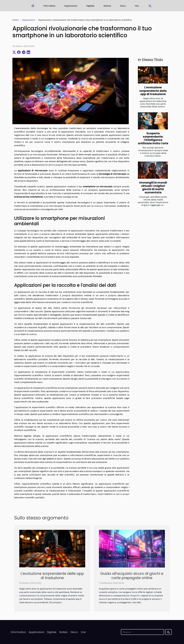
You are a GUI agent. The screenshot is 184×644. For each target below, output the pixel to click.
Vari (137, 6)
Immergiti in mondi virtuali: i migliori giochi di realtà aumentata (153, 188)
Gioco (123, 6)
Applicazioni (71, 6)
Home (16, 20)
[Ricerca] (142, 632)
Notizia (107, 6)
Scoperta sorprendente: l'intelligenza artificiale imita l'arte (153, 138)
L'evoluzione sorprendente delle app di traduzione (153, 91)
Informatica (49, 6)
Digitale (90, 6)
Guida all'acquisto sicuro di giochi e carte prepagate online (132, 576)
